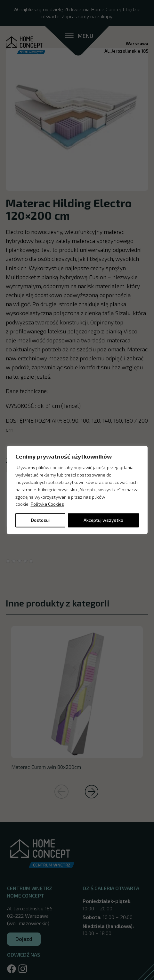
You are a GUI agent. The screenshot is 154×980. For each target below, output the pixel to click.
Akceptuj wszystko (103, 520)
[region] (77, 490)
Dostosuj (40, 520)
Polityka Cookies (47, 504)
